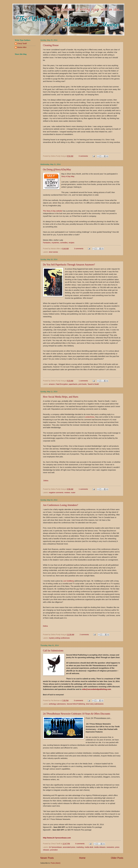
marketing (80, 847)
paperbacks (73, 384)
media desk (89, 847)
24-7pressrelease (55, 847)
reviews (67, 493)
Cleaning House (51, 45)
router (73, 493)
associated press (69, 847)
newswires (110, 847)
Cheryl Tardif (22, 44)
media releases (100, 847)
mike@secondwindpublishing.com (96, 689)
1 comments (83, 381)
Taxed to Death (93, 384)
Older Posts (117, 858)
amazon (52, 384)
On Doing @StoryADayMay (57, 169)
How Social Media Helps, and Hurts (61, 397)
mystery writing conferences (59, 638)
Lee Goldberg (68, 581)
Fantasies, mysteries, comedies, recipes (59, 243)
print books (83, 384)
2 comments (84, 635)
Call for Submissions (53, 651)
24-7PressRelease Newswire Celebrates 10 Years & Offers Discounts (77, 714)
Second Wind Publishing (76, 704)
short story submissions (95, 704)
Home (82, 858)
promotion (54, 850)
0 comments (83, 156)
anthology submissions (57, 704)
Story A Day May (68, 176)
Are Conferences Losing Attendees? (61, 505)
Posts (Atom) (56, 863)
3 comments (79, 249)
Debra (46, 481)
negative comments (56, 493)
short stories (53, 252)
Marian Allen (22, 47)
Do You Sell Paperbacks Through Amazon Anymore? (69, 265)
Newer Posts (47, 858)
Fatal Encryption (62, 384)
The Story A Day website (53, 211)
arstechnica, (90, 417)
